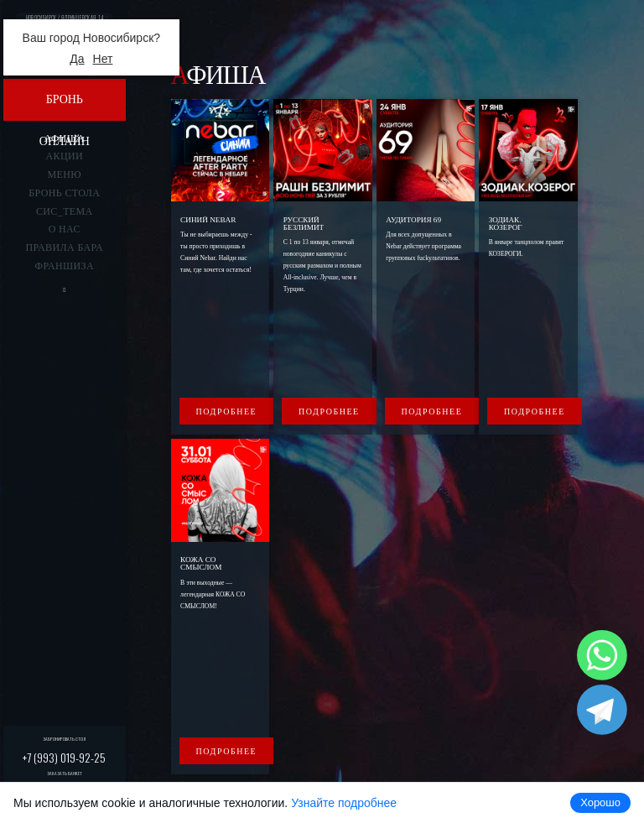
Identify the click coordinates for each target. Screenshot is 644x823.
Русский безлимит (304, 224)
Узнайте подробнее (344, 803)
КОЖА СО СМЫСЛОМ (201, 563)
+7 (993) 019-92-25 (64, 757)
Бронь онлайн (65, 107)
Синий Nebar (208, 220)
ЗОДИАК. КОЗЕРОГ (506, 224)
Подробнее (227, 411)
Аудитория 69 (413, 220)
